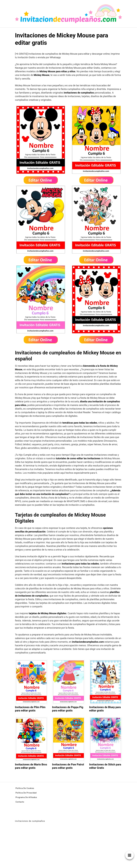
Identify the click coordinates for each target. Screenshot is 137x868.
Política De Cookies (25, 788)
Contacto (20, 802)
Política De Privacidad (26, 793)
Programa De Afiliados (26, 797)
